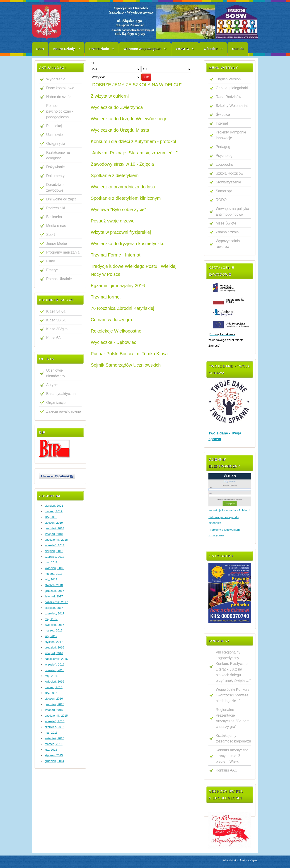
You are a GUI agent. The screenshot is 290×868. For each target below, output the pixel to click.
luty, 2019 (51, 517)
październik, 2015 (56, 716)
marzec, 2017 (54, 630)
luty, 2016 (51, 693)
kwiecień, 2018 (54, 568)
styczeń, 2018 (54, 585)
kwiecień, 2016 (54, 682)
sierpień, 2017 (54, 608)
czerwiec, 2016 (54, 670)
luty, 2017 (51, 636)
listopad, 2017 (54, 596)
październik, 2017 (56, 602)
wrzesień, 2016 (54, 665)
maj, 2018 (51, 562)
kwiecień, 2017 (54, 625)
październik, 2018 (56, 540)
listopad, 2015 (54, 710)
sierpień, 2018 (54, 551)
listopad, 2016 (54, 653)
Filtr (146, 77)
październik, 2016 (56, 659)
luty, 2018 (51, 579)
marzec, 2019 (54, 511)
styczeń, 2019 (54, 523)
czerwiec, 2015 (54, 727)
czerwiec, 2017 (54, 613)
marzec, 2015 (54, 744)
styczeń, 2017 (54, 642)
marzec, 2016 (54, 687)
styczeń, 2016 (54, 699)
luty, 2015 (51, 750)
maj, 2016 (51, 676)
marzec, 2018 (54, 574)
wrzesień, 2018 (54, 545)
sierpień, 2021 (54, 506)
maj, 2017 (51, 619)
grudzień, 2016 (54, 647)
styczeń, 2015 (54, 755)
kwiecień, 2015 (54, 738)
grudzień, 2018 (54, 528)
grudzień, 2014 (54, 761)
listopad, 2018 (54, 534)
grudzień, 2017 (54, 591)
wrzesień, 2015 (54, 721)
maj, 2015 (51, 733)
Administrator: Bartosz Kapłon (240, 861)
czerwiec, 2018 (54, 557)
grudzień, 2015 (54, 704)
